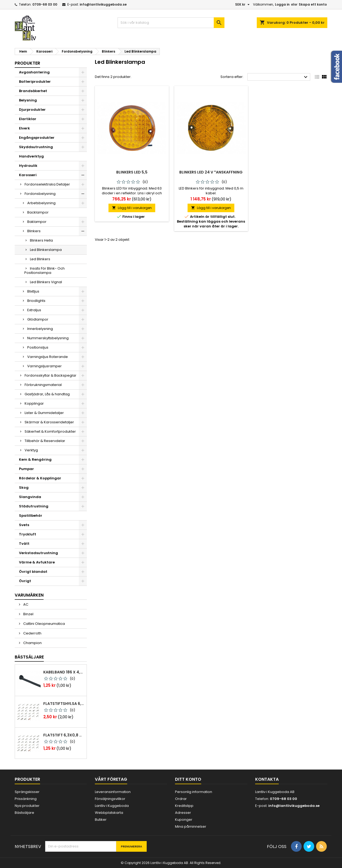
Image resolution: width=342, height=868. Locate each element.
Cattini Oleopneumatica (44, 624)
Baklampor (37, 222)
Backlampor (38, 212)
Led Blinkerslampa (46, 250)
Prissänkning (26, 799)
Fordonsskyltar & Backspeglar (50, 375)
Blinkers (34, 231)
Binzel (28, 614)
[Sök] (171, 23)
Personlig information (194, 792)
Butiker (101, 820)
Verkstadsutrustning (38, 553)
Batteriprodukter (35, 82)
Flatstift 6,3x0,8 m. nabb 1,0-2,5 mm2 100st (64, 735)
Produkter (27, 63)
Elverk (24, 128)
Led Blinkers (40, 259)
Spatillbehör (31, 516)
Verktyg (31, 450)
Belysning (28, 100)
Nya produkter (27, 806)
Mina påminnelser (191, 826)
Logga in (282, 4)
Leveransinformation (113, 792)
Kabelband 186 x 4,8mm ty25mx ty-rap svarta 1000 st (64, 672)
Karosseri (28, 175)
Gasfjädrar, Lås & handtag (47, 394)
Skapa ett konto (313, 4)
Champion (32, 643)
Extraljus (34, 310)
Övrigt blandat (33, 572)
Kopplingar (34, 403)
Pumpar (26, 469)
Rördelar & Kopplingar (40, 478)
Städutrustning (34, 506)
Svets (24, 525)
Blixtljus (33, 291)
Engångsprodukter (37, 138)
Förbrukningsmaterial (43, 385)
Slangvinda (30, 497)
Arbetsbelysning (41, 203)
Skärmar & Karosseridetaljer (49, 422)
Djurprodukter (32, 110)
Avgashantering (34, 72)
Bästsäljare (29, 657)
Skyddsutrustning (36, 147)
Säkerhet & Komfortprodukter (50, 431)
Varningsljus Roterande (48, 357)
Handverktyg (31, 156)
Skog (24, 488)
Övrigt (25, 581)
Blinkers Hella (41, 240)
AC (25, 604)
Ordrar (181, 799)
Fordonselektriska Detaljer (47, 184)
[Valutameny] (243, 5)
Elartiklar (28, 119)
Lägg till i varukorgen (132, 208)
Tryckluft (28, 534)
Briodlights (36, 301)
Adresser (183, 813)
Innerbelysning (40, 329)
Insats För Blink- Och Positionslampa (44, 271)
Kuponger (184, 820)
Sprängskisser (27, 792)
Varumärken (29, 595)
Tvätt (24, 544)
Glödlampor (38, 319)
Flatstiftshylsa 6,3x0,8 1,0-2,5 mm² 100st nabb (64, 704)
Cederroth (32, 633)
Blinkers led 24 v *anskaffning (211, 172)
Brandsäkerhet (33, 91)
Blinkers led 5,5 (132, 172)
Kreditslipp (184, 806)
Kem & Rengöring (35, 459)
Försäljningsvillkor (110, 799)
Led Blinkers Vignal (46, 282)
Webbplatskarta (109, 813)
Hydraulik (28, 166)
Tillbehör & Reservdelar (45, 441)
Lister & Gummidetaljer (44, 413)
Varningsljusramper (44, 366)
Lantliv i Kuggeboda (112, 806)
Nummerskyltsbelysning (48, 338)
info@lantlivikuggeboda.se (103, 4)
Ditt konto (188, 779)
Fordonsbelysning (40, 194)
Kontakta (267, 779)
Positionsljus (38, 347)
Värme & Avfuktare (37, 562)
